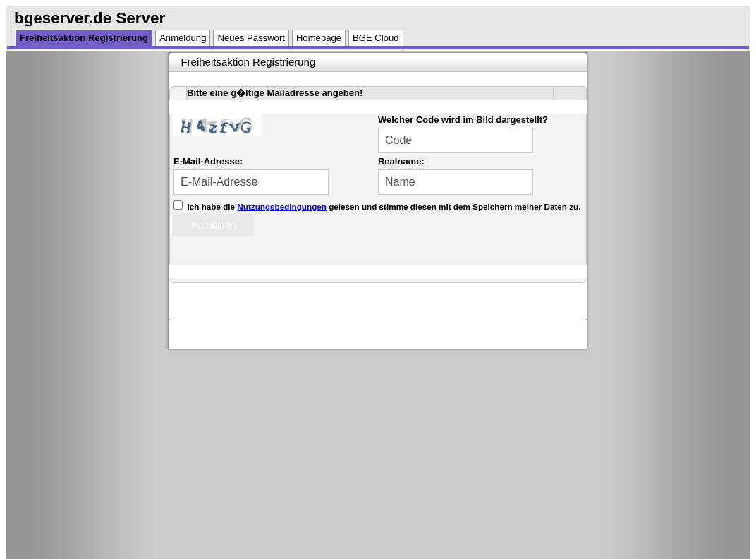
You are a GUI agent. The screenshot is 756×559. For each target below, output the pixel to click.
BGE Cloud (376, 38)
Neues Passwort (251, 38)
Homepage (319, 38)
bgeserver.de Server (90, 18)
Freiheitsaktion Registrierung (84, 38)
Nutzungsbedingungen (282, 206)
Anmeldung (183, 38)
